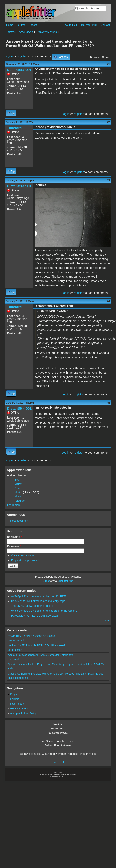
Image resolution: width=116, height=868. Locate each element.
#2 (108, 122)
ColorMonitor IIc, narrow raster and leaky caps (38, 601)
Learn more (14, 505)
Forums (21, 25)
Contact (105, 25)
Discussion (26, 32)
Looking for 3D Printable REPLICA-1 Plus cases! (36, 645)
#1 (108, 64)
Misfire (18, 492)
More (106, 620)
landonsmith (15, 650)
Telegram (20, 501)
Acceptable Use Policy (23, 713)
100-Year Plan (89, 25)
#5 (108, 403)
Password (14, 546)
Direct (46, 581)
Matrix (18, 484)
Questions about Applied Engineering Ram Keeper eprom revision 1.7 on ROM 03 (56, 664)
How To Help (70, 25)
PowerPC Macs (47, 32)
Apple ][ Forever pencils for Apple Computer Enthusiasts (41, 655)
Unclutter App (65, 581)
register (22, 56)
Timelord (14, 128)
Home (10, 25)
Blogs (14, 694)
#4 (108, 301)
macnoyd (13, 659)
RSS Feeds (17, 704)
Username (14, 537)
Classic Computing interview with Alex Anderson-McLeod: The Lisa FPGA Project (55, 674)
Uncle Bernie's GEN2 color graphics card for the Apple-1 (44, 611)
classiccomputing (18, 678)
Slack (18, 497)
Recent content (19, 521)
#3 (108, 180)
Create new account (23, 555)
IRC (17, 480)
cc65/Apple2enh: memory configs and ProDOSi (39, 596)
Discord (19, 488)
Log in (9, 56)
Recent (33, 25)
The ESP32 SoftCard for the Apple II (32, 606)
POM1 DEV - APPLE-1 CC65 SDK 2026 (35, 616)
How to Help (58, 762)
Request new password (25, 560)
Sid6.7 (12, 669)
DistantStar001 (19, 70)
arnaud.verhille (17, 640)
